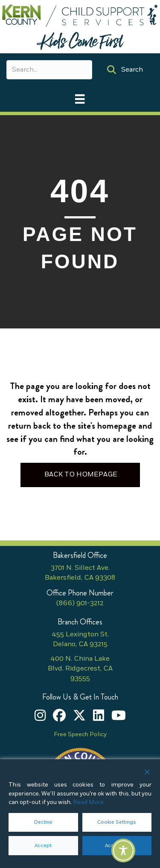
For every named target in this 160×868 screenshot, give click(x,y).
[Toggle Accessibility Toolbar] (123, 851)
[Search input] (49, 70)
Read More (88, 802)
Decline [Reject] (43, 822)
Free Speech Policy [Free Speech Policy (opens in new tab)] (80, 734)
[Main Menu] (80, 99)
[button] (125, 70)
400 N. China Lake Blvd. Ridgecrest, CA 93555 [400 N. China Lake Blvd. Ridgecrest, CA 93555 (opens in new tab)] (80, 669)
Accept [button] (43, 846)
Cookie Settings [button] (117, 822)
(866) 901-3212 (80, 603)
